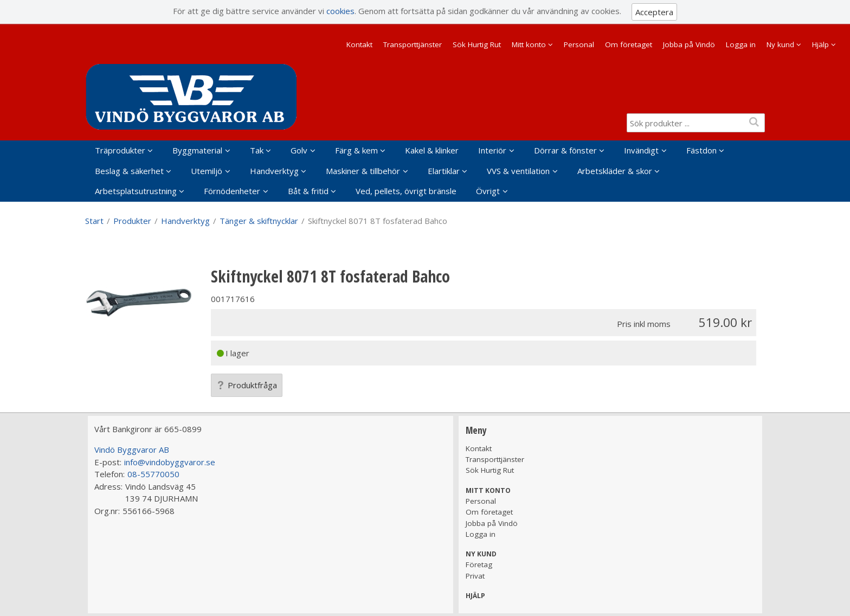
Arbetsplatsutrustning (136, 191)
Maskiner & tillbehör (363, 171)
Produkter (132, 221)
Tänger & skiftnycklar (259, 221)
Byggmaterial (197, 150)
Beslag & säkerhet (129, 171)
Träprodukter (120, 150)
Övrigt (488, 191)
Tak (257, 150)
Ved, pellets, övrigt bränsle (406, 191)
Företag (479, 564)
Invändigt (641, 150)
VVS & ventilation (518, 171)
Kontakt (359, 44)
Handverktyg (274, 171)
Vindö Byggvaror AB (132, 450)
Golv (299, 150)
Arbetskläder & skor (615, 171)
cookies (340, 11)
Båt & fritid (308, 191)
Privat (475, 576)
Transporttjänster (413, 44)
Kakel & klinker (432, 150)
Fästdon (701, 150)
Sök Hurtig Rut (477, 44)
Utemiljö (207, 171)
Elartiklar (444, 171)
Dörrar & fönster (565, 150)
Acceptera (654, 12)
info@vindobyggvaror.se (170, 462)
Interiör (492, 150)
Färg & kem (356, 150)
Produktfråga (247, 385)
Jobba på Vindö (689, 44)
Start (94, 221)
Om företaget (629, 44)
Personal (579, 44)
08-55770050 (153, 474)
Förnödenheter (232, 191)
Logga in (741, 44)
